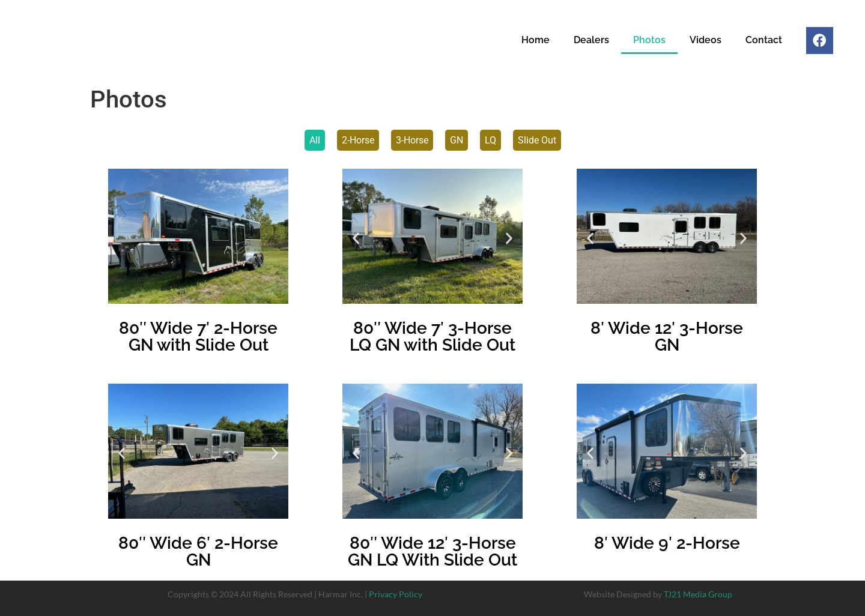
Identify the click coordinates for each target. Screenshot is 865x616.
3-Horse (412, 140)
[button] (356, 238)
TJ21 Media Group (698, 594)
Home (533, 41)
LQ (490, 140)
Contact (761, 41)
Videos (703, 41)
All (315, 140)
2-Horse (358, 140)
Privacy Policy (396, 594)
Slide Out (537, 140)
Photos (646, 41)
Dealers (588, 41)
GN (457, 140)
